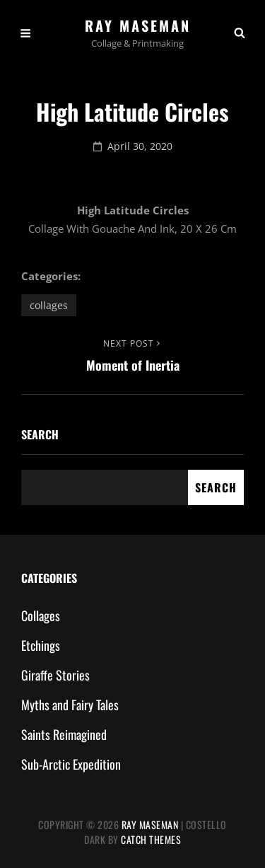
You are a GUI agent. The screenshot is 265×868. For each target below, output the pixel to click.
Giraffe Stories (55, 675)
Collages (49, 305)
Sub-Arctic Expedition (71, 764)
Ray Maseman (138, 25)
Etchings (41, 645)
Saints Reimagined (64, 734)
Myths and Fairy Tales (70, 705)
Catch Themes (151, 839)
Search (40, 434)
